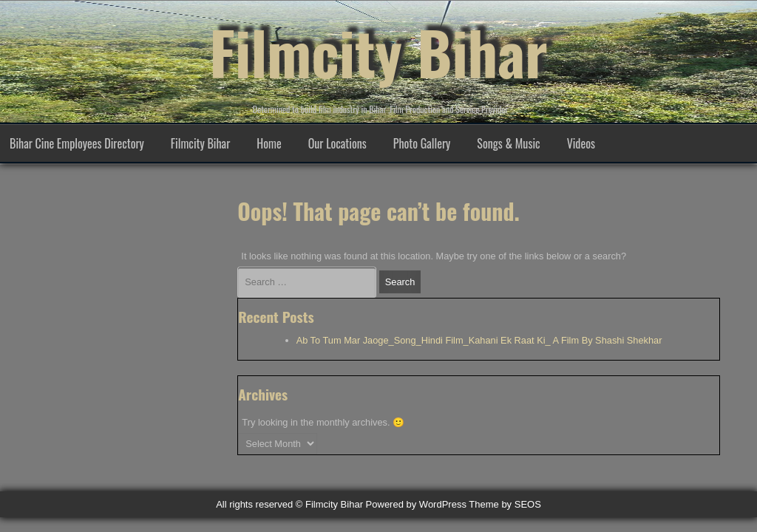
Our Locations (337, 143)
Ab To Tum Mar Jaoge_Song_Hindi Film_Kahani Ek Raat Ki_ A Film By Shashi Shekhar (479, 340)
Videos (581, 143)
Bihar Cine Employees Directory (77, 143)
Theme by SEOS (505, 504)
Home (269, 143)
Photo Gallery (422, 143)
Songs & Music (508, 143)
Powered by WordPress (416, 504)
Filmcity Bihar (378, 52)
